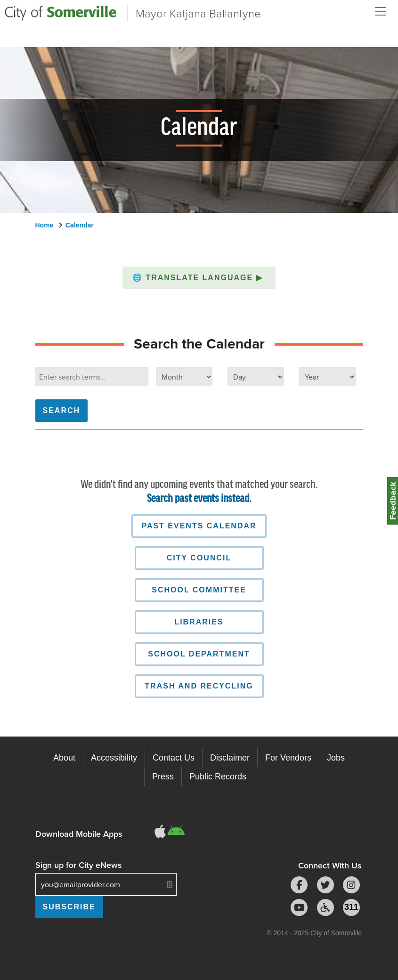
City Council (199, 558)
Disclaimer (230, 758)
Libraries (199, 622)
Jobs (336, 758)
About (64, 758)
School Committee (199, 590)
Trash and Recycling (199, 686)
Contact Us (174, 758)
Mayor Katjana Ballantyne (198, 13)
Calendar (80, 225)
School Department (199, 654)
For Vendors (288, 758)
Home (45, 225)
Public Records (218, 777)
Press (163, 777)
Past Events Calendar (199, 526)
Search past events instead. (199, 499)
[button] (199, 278)
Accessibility (114, 758)
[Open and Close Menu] (381, 11)
